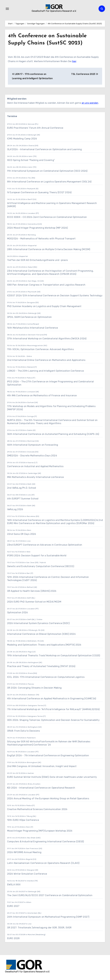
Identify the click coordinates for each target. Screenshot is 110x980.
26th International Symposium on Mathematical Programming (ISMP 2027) (48, 917)
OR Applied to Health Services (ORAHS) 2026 (32, 591)
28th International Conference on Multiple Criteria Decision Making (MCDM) (49, 249)
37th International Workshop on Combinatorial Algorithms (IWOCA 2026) (47, 339)
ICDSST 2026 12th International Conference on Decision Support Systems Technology (55, 296)
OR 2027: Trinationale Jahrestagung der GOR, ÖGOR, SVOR (39, 928)
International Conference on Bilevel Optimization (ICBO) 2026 (41, 634)
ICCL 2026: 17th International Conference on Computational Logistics (46, 677)
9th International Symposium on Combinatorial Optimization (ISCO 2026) (47, 171)
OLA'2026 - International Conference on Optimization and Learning (45, 149)
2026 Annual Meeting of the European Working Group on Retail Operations (48, 798)
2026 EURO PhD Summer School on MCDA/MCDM (34, 602)
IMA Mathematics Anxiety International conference (36, 477)
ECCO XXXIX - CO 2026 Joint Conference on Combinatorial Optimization (47, 217)
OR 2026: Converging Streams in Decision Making (34, 688)
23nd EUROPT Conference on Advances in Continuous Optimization (45, 545)
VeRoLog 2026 (15, 509)
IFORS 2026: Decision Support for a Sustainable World (37, 556)
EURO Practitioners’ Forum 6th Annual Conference (35, 128)
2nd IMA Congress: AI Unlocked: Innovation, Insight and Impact (42, 766)
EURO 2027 (14, 906)
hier (74, 61)
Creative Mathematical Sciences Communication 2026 (37, 809)
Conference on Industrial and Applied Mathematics (35, 466)
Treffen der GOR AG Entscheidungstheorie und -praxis (37, 260)
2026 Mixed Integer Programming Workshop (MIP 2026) (37, 228)
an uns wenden (90, 103)
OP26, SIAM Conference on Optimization (29, 317)
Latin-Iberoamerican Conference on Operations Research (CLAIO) (43, 863)
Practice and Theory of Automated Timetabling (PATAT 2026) (41, 666)
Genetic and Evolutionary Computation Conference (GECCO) (41, 566)
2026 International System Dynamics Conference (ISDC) (38, 623)
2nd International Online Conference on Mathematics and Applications (46, 360)
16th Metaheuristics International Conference (33, 328)
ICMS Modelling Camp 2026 (22, 139)
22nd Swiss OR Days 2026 (22, 534)
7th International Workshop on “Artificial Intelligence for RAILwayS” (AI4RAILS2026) (53, 709)
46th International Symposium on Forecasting (33, 445)
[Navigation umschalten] (7, 9)
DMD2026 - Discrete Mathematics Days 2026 (32, 456)
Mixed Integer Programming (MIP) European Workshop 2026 (40, 831)
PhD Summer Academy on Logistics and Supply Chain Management (44, 306)
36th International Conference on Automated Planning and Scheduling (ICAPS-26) (53, 434)
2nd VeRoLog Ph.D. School (22, 488)
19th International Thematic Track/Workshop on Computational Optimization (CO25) (54, 656)
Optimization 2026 (17, 612)
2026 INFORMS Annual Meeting (24, 852)
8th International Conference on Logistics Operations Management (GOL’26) (49, 182)
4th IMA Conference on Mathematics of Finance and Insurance (42, 395)
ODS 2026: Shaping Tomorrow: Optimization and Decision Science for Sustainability (53, 720)
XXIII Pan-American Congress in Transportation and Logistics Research (46, 285)
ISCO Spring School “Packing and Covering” (31, 160)
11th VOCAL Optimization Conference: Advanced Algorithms (40, 349)
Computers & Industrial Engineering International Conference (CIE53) (45, 842)
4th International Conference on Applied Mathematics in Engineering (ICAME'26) (52, 699)
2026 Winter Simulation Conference (27, 874)
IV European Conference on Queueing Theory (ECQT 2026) (39, 192)
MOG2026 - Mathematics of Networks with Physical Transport (41, 239)
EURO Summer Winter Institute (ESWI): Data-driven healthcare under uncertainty (52, 777)
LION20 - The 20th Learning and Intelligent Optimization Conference (45, 371)
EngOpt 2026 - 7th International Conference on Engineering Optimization (48, 755)
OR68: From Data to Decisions (24, 731)
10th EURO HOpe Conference (23, 820)
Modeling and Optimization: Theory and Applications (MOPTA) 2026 (44, 645)
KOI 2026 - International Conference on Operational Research (41, 788)
